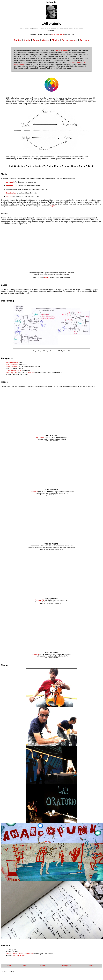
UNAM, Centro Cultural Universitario (20, 954)
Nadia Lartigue (12, 366)
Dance (36, 40)
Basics (18, 40)
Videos (46, 40)
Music (27, 40)
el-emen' (10, 196)
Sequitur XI (11, 186)
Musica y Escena (58, 34)
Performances (70, 40)
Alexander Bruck (12, 363)
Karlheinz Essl (11, 372)
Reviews (84, 40)
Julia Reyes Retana (13, 370)
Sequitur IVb (11, 193)
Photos (56, 40)
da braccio (10, 182)
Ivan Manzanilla (12, 365)
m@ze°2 (53, 206)
